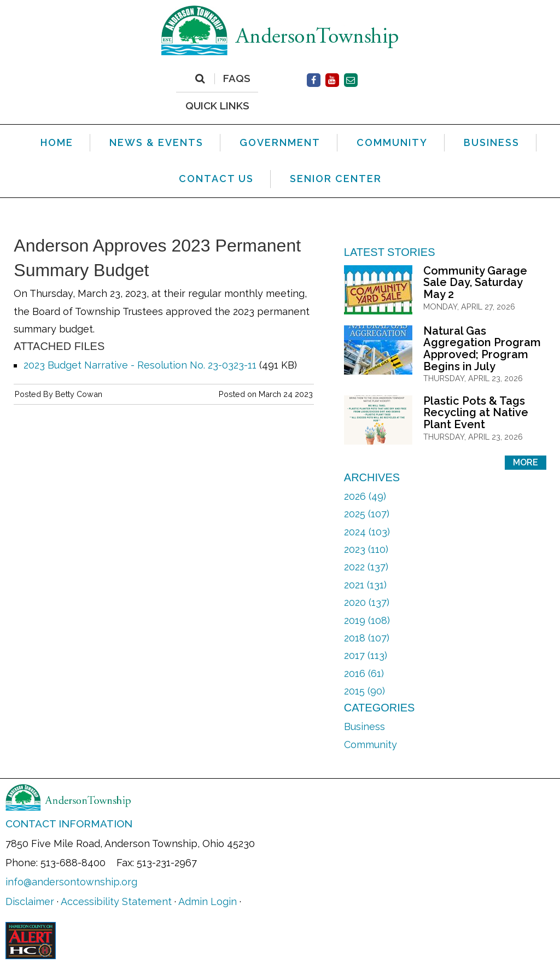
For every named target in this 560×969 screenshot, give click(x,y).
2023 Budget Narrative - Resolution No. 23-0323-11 (140, 365)
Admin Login (208, 901)
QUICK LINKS (217, 105)
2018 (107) (367, 638)
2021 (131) (365, 585)
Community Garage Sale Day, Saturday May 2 (475, 282)
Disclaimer (30, 901)
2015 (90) (364, 691)
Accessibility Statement (116, 901)
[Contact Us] (351, 80)
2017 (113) (366, 655)
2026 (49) (365, 496)
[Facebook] (314, 80)
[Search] (200, 79)
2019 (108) (367, 620)
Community (371, 745)
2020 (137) (367, 602)
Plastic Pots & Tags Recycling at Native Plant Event (476, 413)
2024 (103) (367, 532)
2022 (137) (366, 567)
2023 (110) (366, 549)
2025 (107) (367, 514)
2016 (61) (364, 673)
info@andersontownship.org (71, 882)
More (526, 462)
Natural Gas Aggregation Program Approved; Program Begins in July (482, 349)
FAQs (237, 79)
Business (364, 726)
